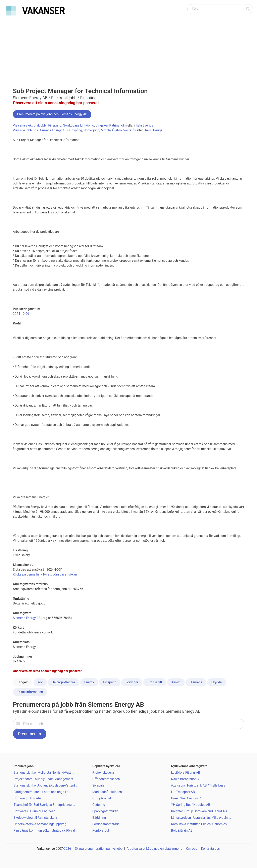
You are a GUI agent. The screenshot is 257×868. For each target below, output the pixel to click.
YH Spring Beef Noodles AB (191, 805)
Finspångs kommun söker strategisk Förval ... (46, 830)
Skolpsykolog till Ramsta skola (35, 818)
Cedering (99, 805)
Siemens (196, 682)
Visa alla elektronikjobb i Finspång (37, 125)
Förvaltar (132, 682)
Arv (40, 682)
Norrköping (71, 125)
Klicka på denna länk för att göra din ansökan (45, 574)
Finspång (110, 682)
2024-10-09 (21, 314)
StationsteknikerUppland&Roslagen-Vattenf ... (46, 785)
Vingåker (102, 125)
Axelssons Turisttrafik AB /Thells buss (198, 785)
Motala (106, 130)
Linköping (87, 125)
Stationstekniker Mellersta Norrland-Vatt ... (44, 773)
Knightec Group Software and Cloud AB (199, 811)
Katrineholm (118, 125)
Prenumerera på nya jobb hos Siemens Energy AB (52, 114)
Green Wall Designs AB (187, 798)
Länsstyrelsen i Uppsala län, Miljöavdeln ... (201, 818)
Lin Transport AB (183, 792)
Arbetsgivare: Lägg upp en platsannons (154, 849)
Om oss (192, 849)
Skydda (217, 682)
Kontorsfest (101, 830)
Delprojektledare (63, 682)
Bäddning (99, 818)
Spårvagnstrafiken (105, 811)
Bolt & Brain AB (182, 830)
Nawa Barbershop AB (186, 779)
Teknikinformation (30, 692)
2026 (67, 849)
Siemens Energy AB (27, 618)
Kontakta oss (210, 849)
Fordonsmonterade (106, 824)
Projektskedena (103, 773)
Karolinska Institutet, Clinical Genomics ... (201, 824)
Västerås (130, 130)
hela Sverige (145, 125)
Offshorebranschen (106, 779)
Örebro (117, 130)
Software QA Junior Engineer (34, 811)
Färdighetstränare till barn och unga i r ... (42, 792)
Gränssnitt (155, 682)
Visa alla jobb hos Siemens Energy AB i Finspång (47, 130)
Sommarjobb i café (27, 798)
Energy (89, 682)
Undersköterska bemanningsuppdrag (40, 824)
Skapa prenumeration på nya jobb (99, 849)
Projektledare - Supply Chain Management (43, 779)
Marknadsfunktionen (107, 792)
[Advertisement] (128, 47)
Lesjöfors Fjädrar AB (186, 773)
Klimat (176, 682)
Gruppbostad (102, 798)
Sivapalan (99, 785)
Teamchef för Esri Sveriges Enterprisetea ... (44, 805)
